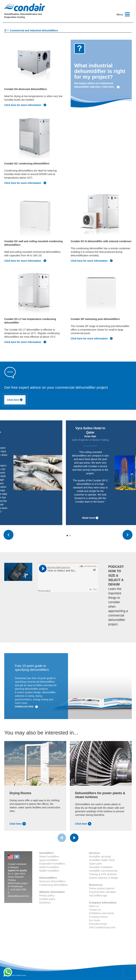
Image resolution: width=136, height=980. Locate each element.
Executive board (98, 924)
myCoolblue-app (98, 895)
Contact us (95, 910)
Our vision (95, 920)
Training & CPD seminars (103, 874)
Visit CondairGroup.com (102, 927)
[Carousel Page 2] (70, 536)
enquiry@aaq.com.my (18, 896)
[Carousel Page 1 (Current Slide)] (67, 536)
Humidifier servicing (100, 857)
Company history (98, 917)
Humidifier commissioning (103, 871)
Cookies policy (47, 899)
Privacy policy (47, 895)
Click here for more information (25, 105)
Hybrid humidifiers (49, 867)
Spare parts (95, 864)
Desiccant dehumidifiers (53, 881)
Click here (15, 400)
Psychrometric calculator (103, 892)
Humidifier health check (102, 860)
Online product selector (102, 888)
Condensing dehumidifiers (54, 885)
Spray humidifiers (49, 860)
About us (94, 906)
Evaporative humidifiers (52, 864)
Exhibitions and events (101, 913)
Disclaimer (45, 903)
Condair (25, 7)
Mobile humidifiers (49, 871)
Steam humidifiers (49, 857)
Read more (90, 518)
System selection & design (104, 878)
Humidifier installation (101, 867)
